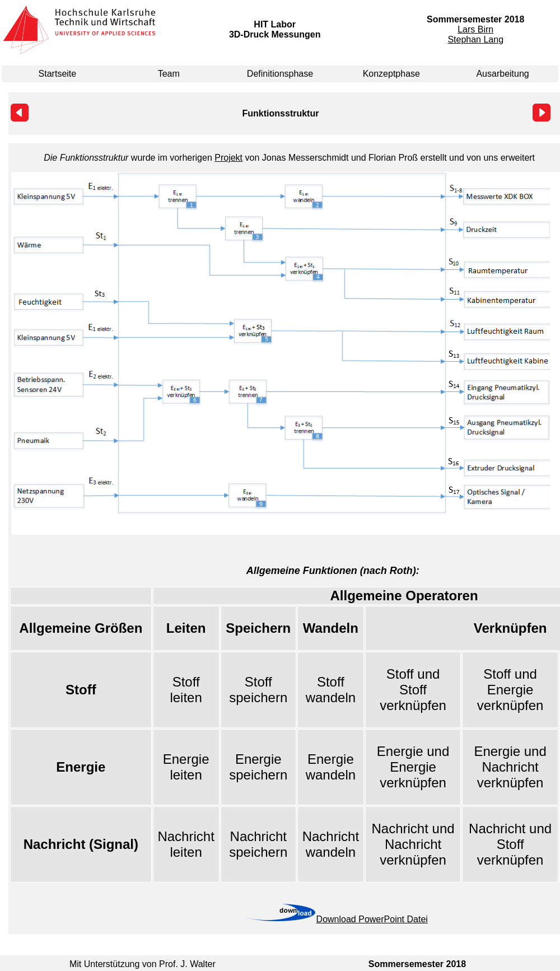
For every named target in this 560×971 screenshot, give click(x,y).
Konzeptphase (391, 74)
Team (169, 74)
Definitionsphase (280, 74)
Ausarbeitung (502, 74)
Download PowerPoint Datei (372, 919)
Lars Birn (475, 29)
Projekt (228, 158)
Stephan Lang (475, 39)
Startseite (58, 74)
